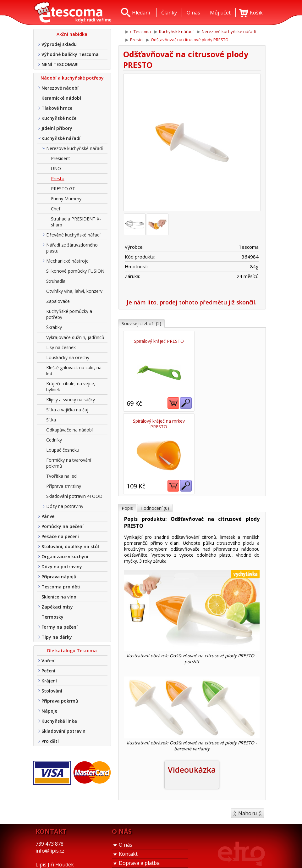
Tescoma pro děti (61, 587)
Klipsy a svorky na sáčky (71, 400)
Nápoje (49, 711)
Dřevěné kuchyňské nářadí (73, 235)
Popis (127, 425)
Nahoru (247, 731)
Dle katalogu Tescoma (72, 651)
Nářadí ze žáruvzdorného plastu (72, 248)
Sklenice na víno (59, 597)
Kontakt (128, 819)
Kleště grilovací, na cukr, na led (74, 370)
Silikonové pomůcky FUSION (75, 271)
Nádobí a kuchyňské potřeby (72, 78)
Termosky (52, 617)
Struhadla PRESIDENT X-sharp (76, 222)
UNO (56, 168)
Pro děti (50, 741)
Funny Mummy (66, 199)
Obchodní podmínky (142, 837)
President (60, 158)
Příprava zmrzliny (64, 486)
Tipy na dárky (57, 637)
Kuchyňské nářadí (61, 138)
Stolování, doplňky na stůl (70, 546)
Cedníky (54, 440)
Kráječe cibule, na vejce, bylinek (71, 387)
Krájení (49, 681)
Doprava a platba (139, 828)
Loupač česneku (63, 450)
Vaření (49, 661)
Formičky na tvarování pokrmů (69, 463)
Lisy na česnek (61, 347)
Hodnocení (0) (155, 425)
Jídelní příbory (57, 128)
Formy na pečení (60, 627)
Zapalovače (58, 301)
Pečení (48, 671)
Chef (56, 209)
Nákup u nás (134, 856)
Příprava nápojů (59, 577)
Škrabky (54, 327)
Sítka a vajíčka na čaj (67, 410)
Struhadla (56, 281)
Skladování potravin (63, 731)
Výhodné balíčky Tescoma (70, 54)
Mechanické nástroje (67, 261)
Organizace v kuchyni (65, 556)
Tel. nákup (131, 847)
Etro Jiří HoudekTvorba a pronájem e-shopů (241, 845)
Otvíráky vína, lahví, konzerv (74, 291)
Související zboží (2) (141, 323)
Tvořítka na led (61, 476)
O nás (126, 810)
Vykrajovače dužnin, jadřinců (75, 337)
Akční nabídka (72, 34)
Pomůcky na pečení (63, 526)
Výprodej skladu (59, 44)
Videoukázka (192, 687)
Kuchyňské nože (59, 118)
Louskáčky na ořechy (68, 357)
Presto (58, 178)
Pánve (48, 516)
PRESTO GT (63, 189)
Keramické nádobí (61, 98)
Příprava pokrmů (60, 701)
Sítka (51, 420)
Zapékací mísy (57, 607)
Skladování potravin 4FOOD (74, 496)
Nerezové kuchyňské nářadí (74, 148)
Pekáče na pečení (60, 536)
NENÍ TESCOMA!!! (60, 64)
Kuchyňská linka (59, 721)
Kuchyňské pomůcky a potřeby (69, 314)
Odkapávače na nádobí (69, 430)
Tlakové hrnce (57, 108)
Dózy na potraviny (65, 506)
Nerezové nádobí (60, 88)
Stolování (52, 691)
